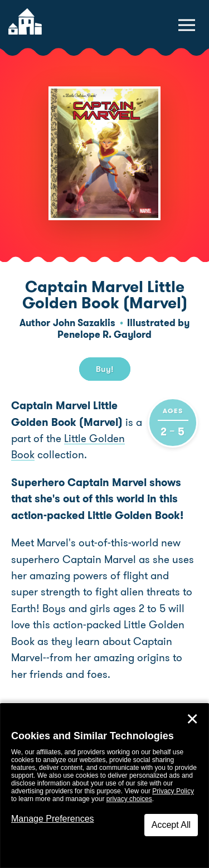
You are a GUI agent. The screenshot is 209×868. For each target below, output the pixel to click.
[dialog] (104, 786)
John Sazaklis (84, 323)
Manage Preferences (53, 819)
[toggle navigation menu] (187, 25)
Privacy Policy (173, 791)
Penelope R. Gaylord (104, 334)
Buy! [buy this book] (105, 369)
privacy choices (129, 799)
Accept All (171, 825)
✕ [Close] (192, 719)
